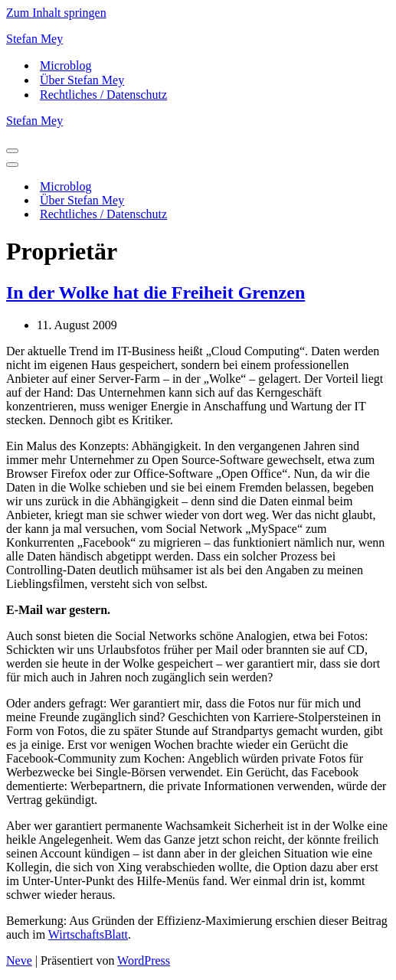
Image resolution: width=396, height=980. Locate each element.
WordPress (144, 960)
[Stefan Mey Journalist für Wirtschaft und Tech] (198, 39)
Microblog (66, 65)
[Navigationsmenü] (12, 151)
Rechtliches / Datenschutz (103, 95)
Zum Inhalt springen (56, 13)
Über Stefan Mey (82, 80)
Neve (19, 960)
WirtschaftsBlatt (88, 934)
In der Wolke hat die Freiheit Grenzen (155, 292)
